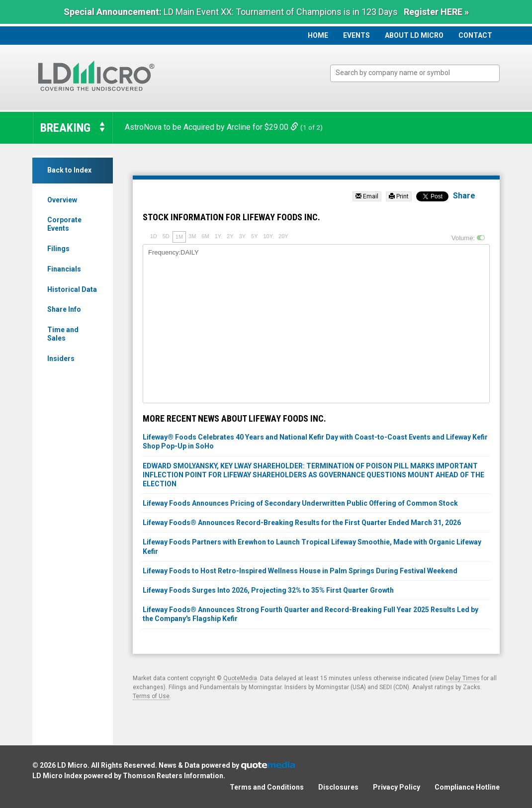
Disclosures (338, 787)
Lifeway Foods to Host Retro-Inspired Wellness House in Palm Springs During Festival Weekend (300, 571)
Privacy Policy (397, 787)
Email (367, 196)
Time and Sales (63, 334)
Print (399, 196)
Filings (58, 249)
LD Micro (72, 765)
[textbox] (420, 73)
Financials (64, 269)
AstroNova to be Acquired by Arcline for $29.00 (213, 127)
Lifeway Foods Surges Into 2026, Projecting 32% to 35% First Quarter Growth (268, 590)
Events (356, 35)
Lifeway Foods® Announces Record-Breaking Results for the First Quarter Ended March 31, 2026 (302, 523)
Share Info (64, 309)
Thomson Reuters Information (173, 776)
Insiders (61, 359)
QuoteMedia (240, 678)
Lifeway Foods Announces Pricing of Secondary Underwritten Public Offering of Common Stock (300, 503)
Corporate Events (64, 224)
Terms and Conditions (267, 787)
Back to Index (69, 170)
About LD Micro (414, 35)
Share (464, 196)
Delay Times (463, 678)
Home (318, 35)
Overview (62, 200)
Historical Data (72, 289)
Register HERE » (436, 12)
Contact (475, 35)
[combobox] (415, 73)
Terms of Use (151, 696)
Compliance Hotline (467, 787)
